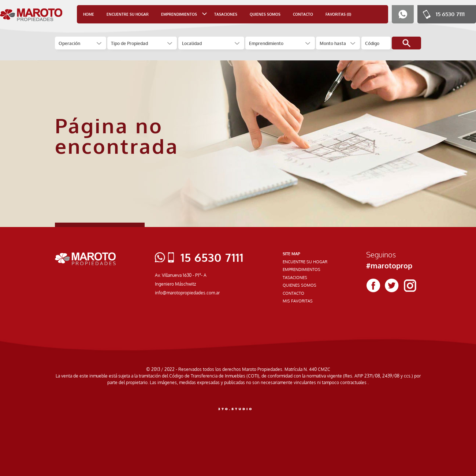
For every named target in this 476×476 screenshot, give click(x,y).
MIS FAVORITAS (298, 301)
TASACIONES (226, 14)
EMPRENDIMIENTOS (302, 269)
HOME (89, 14)
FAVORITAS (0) (338, 14)
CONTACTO (303, 14)
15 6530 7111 (450, 14)
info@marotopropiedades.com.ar (187, 293)
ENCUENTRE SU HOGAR (128, 14)
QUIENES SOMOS (265, 14)
